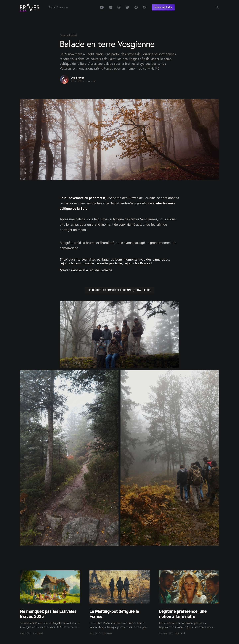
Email (145, 7)
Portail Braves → (58, 7)
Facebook (136, 7)
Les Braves (78, 77)
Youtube (102, 7)
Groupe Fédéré (69, 35)
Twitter (127, 7)
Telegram (111, 7)
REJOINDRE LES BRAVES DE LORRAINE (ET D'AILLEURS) (119, 290)
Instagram (119, 7)
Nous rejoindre (163, 7)
